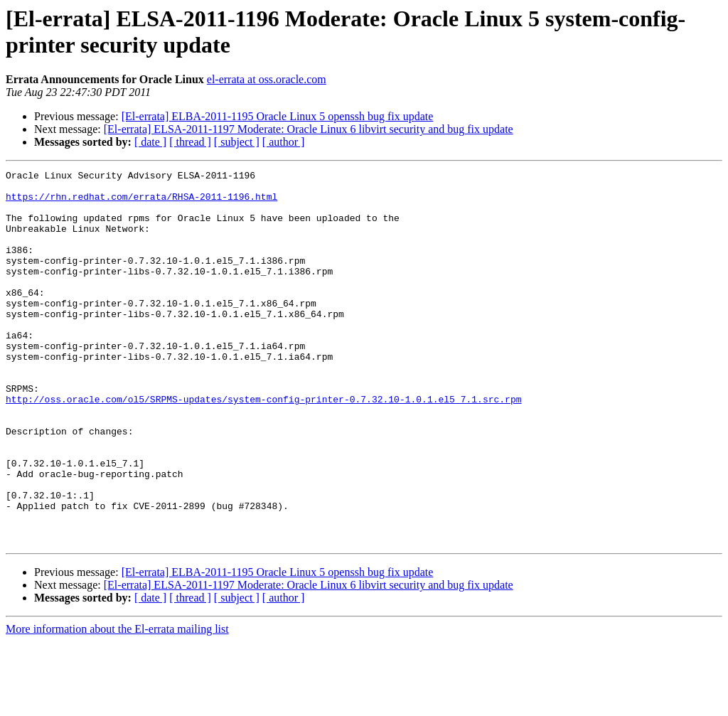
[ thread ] (190, 142)
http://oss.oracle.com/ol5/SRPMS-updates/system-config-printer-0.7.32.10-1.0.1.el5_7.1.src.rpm (263, 446)
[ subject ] (237, 142)
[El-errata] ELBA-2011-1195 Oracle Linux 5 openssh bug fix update (278, 116)
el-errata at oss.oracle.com (267, 79)
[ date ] (150, 142)
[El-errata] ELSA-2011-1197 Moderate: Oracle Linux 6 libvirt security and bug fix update (309, 129)
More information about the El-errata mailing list (117, 704)
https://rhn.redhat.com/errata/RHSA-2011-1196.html (141, 203)
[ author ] (284, 142)
